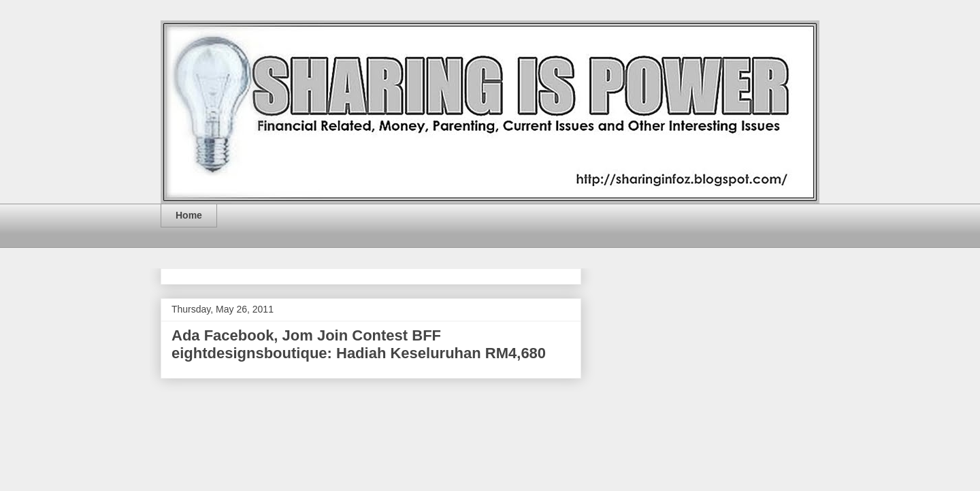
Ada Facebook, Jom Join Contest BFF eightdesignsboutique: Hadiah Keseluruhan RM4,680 (359, 344)
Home (189, 215)
